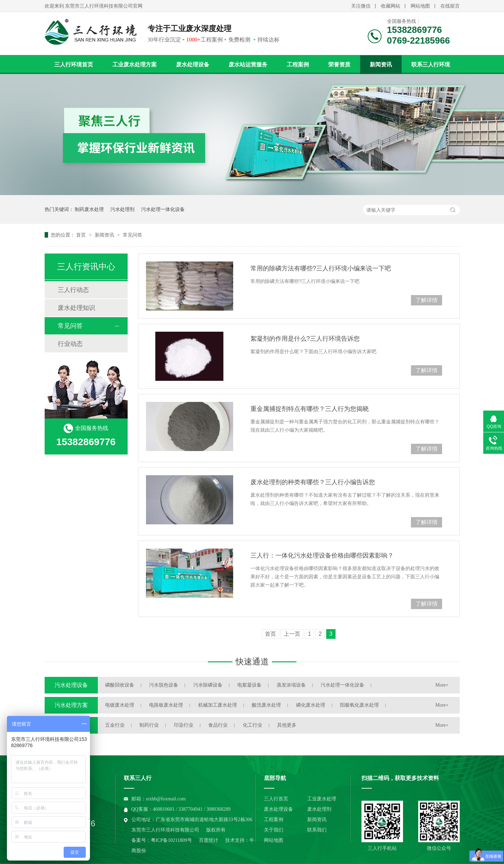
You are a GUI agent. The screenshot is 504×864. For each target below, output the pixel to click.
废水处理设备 (193, 65)
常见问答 (132, 235)
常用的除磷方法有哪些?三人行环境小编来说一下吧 (321, 268)
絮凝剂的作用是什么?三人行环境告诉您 (305, 339)
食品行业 (218, 725)
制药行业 (149, 725)
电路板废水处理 (166, 705)
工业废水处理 (322, 799)
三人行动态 (73, 290)
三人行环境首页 (74, 65)
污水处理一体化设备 (163, 209)
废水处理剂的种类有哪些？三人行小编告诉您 (313, 482)
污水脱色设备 (164, 685)
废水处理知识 (76, 308)
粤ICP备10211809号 (171, 840)
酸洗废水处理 (266, 705)
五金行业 (115, 725)
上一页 (292, 634)
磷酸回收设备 (120, 685)
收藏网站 (391, 6)
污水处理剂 (122, 209)
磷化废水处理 (311, 705)
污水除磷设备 (208, 685)
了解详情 (427, 300)
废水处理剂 (319, 809)
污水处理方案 (71, 705)
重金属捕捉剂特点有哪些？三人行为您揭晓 (310, 409)
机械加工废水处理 (218, 705)
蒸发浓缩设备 (291, 685)
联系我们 (317, 830)
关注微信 (361, 6)
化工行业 (253, 725)
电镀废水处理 (120, 705)
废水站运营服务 (248, 65)
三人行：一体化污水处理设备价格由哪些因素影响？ (322, 555)
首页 (82, 235)
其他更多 (287, 725)
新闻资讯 (381, 65)
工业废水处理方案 (135, 65)
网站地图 (420, 6)
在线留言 (450, 6)
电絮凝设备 (249, 685)
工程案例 (298, 65)
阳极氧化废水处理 (359, 705)
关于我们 (274, 830)
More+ (442, 685)
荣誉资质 (339, 65)
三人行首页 (276, 799)
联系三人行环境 (431, 65)
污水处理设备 (71, 685)
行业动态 (70, 344)
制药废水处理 (89, 209)
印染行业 (184, 725)
